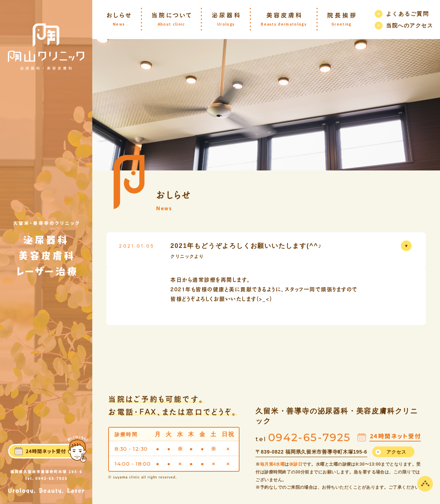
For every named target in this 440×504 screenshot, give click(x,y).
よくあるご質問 (408, 14)
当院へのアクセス (409, 25)
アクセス (397, 452)
